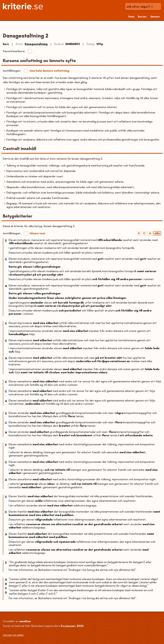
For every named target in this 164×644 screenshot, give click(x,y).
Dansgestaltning (36, 44)
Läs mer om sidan (13, 635)
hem (131, 17)
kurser (142, 17)
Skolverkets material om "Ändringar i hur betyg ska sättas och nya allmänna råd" (87, 570)
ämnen (155, 17)
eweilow (25, 621)
